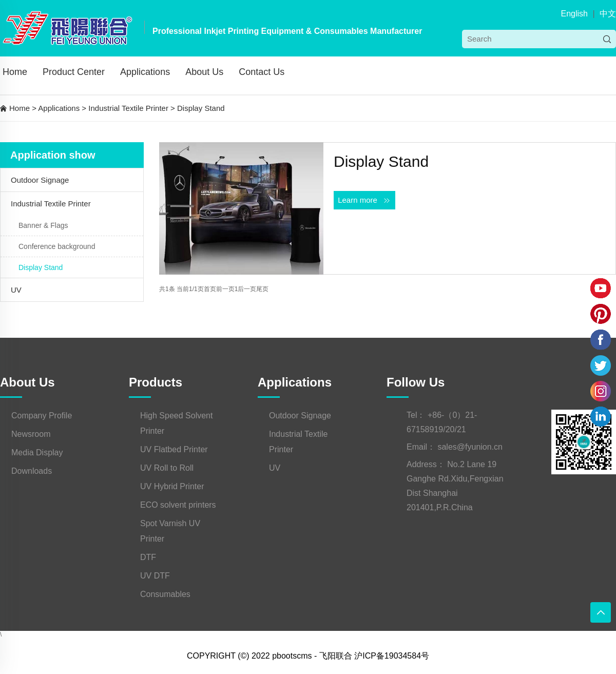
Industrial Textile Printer (128, 108)
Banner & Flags (43, 225)
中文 (608, 14)
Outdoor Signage (40, 180)
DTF (148, 557)
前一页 (225, 289)
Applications (145, 72)
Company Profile (42, 416)
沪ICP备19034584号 (392, 656)
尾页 (262, 289)
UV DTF (155, 576)
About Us (204, 72)
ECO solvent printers (178, 505)
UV (16, 290)
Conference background (57, 246)
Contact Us (262, 72)
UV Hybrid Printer (172, 486)
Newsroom (31, 434)
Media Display (37, 452)
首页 (210, 289)
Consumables (165, 594)
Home (15, 72)
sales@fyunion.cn (470, 447)
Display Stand (201, 108)
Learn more (364, 200)
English (574, 14)
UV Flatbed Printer (174, 449)
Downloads (32, 471)
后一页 (247, 289)
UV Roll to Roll (167, 468)
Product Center (74, 72)
